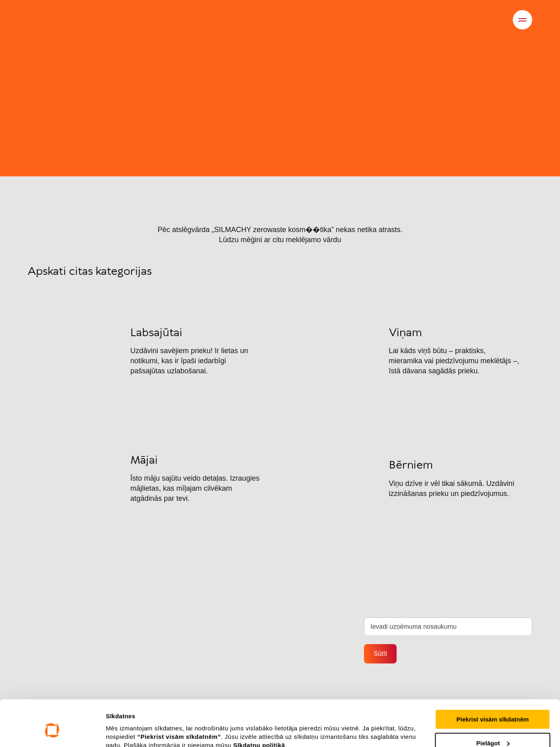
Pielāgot (493, 704)
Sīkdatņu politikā (259, 706)
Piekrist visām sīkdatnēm (492, 680)
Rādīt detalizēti (127, 727)
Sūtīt (380, 654)
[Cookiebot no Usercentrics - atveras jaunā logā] (52, 731)
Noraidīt (493, 727)
